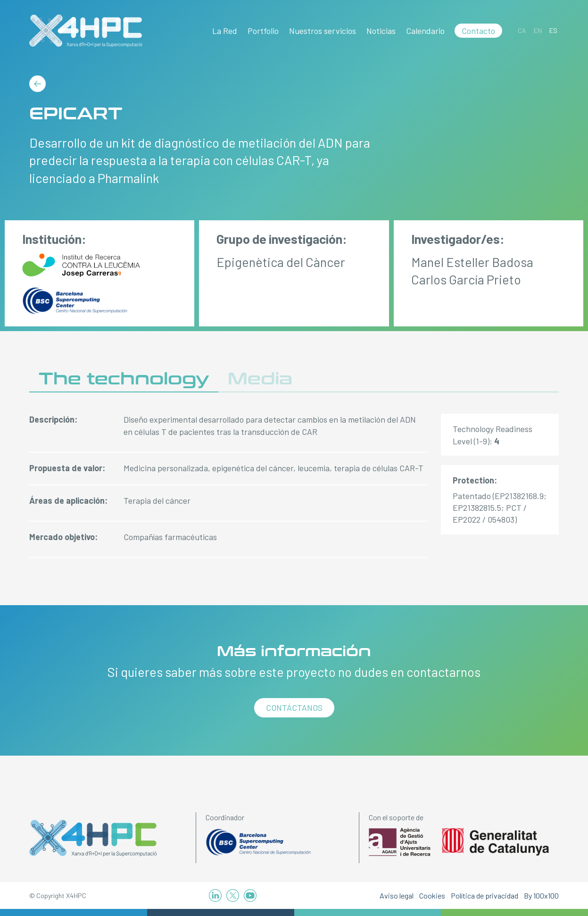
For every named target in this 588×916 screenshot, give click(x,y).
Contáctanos (294, 708)
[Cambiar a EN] (538, 30)
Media (260, 379)
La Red (225, 31)
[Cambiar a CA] (522, 30)
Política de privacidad (484, 895)
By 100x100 (541, 895)
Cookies (432, 895)
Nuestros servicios (323, 31)
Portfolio (263, 31)
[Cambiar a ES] (553, 30)
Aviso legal (397, 895)
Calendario (425, 31)
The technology (124, 379)
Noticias (381, 31)
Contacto (478, 31)
